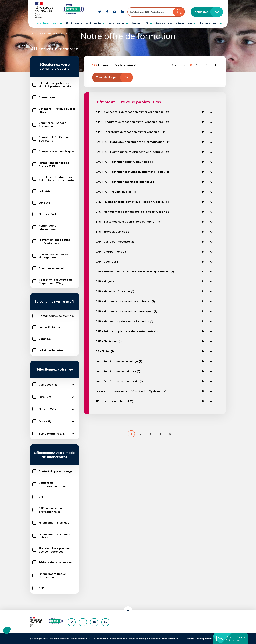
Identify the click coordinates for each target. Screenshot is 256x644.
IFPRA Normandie (170, 639)
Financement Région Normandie (53, 576)
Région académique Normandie (144, 639)
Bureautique (47, 97)
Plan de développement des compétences (55, 550)
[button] (7, 630)
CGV (93, 639)
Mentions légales (118, 639)
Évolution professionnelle (84, 23)
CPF (41, 497)
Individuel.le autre (51, 350)
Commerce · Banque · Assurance (53, 125)
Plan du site (102, 639)
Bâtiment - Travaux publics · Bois (57, 110)
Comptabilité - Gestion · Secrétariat (55, 139)
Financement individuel (54, 522)
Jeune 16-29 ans (50, 327)
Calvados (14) (57, 384)
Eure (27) (57, 397)
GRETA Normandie (80, 639)
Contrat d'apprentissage (56, 471)
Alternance (116, 23)
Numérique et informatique (48, 227)
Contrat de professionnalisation (53, 484)
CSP (41, 588)
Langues (44, 203)
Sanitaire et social (51, 268)
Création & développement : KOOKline (204, 639)
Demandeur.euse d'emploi (57, 316)
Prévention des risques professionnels (54, 241)
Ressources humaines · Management (54, 256)
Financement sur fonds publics (54, 536)
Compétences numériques (57, 151)
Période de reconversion (56, 562)
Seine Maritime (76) (57, 433)
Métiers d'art (47, 214)
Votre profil (140, 23)
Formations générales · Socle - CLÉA (55, 164)
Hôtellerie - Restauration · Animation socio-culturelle (56, 179)
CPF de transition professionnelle (50, 510)
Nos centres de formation (174, 23)
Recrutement (209, 23)
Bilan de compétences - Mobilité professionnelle (55, 85)
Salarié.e (45, 339)
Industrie (45, 191)
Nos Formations (47, 23)
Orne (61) (57, 421)
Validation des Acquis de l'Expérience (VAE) (56, 281)
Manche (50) (57, 409)
